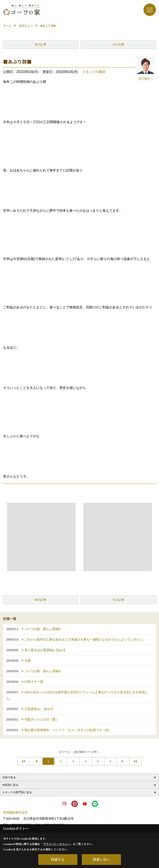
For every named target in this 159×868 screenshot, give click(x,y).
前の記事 (41, 44)
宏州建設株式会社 (16, 812)
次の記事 (118, 44)
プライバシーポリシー (57, 844)
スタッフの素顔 (94, 72)
